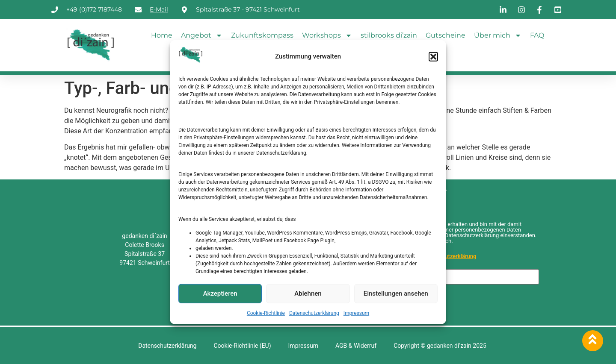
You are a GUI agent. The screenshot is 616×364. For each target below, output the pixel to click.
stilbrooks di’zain (389, 35)
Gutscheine (446, 35)
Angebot (202, 35)
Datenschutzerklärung (314, 313)
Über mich (498, 35)
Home (162, 35)
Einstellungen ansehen (396, 294)
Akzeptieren (220, 294)
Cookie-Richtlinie (266, 313)
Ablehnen (308, 294)
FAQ (537, 35)
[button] (433, 56)
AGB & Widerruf (356, 346)
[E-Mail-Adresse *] (455, 277)
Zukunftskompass (262, 35)
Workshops (327, 35)
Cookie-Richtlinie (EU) (242, 346)
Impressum (356, 313)
